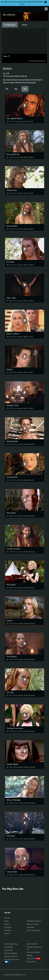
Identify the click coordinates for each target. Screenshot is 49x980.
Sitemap (30, 955)
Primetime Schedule (34, 921)
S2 (16, 89)
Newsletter (31, 927)
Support (7, 934)
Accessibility (9, 947)
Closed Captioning (11, 944)
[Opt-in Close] (46, 2)
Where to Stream (33, 924)
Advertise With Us (11, 956)
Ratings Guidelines (11, 953)
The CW (5, 8)
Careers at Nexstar (33, 952)
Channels (8, 930)
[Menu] (46, 9)
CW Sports (8, 927)
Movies (7, 924)
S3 (25, 89)
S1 (7, 89)
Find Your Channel (33, 930)
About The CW (32, 944)
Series (6, 921)
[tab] (10, 25)
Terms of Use (31, 962)
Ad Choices (8, 950)
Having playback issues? (37, 61)
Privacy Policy (31, 2)
